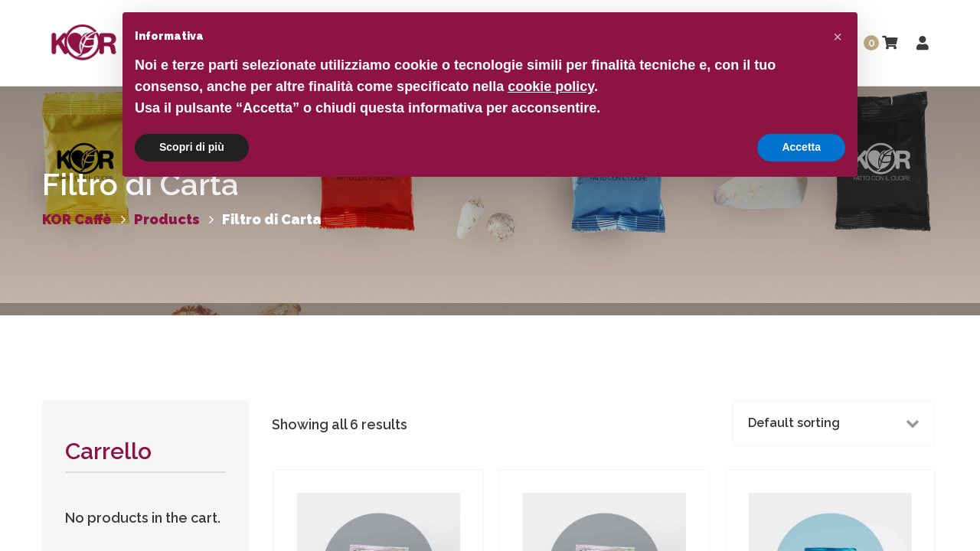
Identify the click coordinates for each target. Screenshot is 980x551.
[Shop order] (833, 423)
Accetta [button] (801, 147)
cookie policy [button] (551, 86)
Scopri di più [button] (192, 147)
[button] (838, 37)
